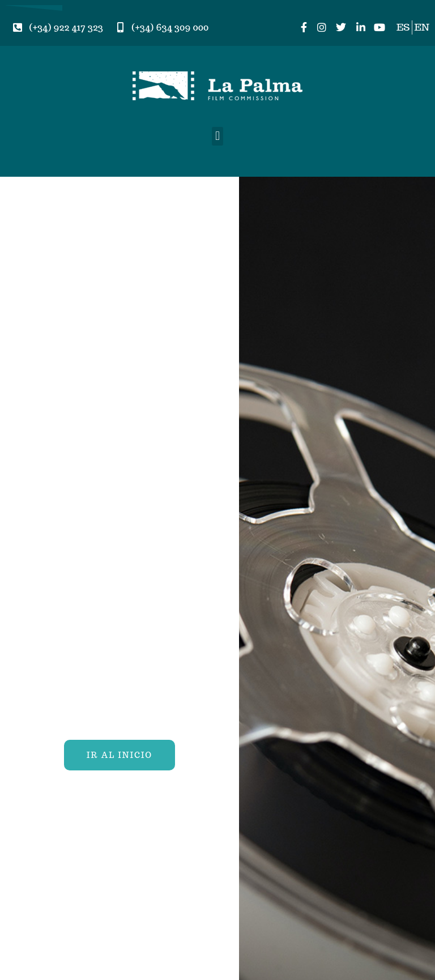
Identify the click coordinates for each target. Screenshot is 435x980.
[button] (217, 136)
